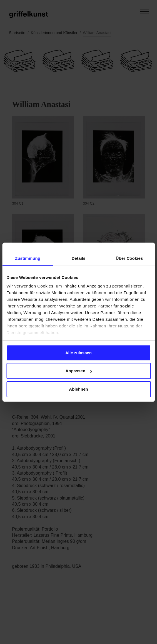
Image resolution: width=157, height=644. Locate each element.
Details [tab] (79, 258)
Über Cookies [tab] (129, 258)
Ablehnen (78, 389)
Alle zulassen (78, 353)
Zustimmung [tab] (28, 258)
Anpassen (79, 371)
